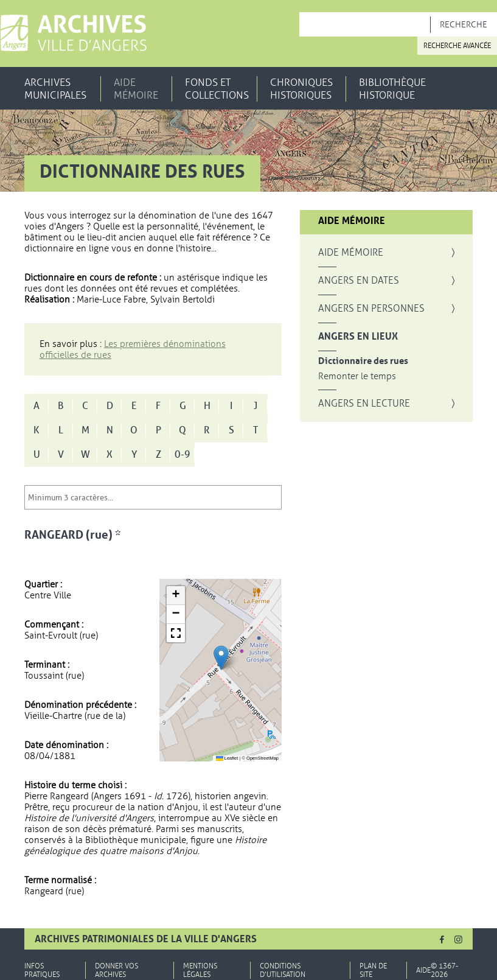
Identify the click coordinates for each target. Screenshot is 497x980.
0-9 (182, 455)
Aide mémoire (136, 89)
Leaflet (227, 758)
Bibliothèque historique (392, 89)
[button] (221, 658)
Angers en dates (359, 281)
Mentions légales (200, 970)
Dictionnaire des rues (363, 361)
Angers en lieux (358, 337)
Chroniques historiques (301, 89)
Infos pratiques (42, 970)
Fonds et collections (217, 89)
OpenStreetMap (262, 758)
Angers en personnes (371, 309)
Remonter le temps (357, 376)
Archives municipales (55, 89)
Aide (423, 970)
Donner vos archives (116, 970)
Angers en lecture (364, 404)
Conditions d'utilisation (283, 970)
